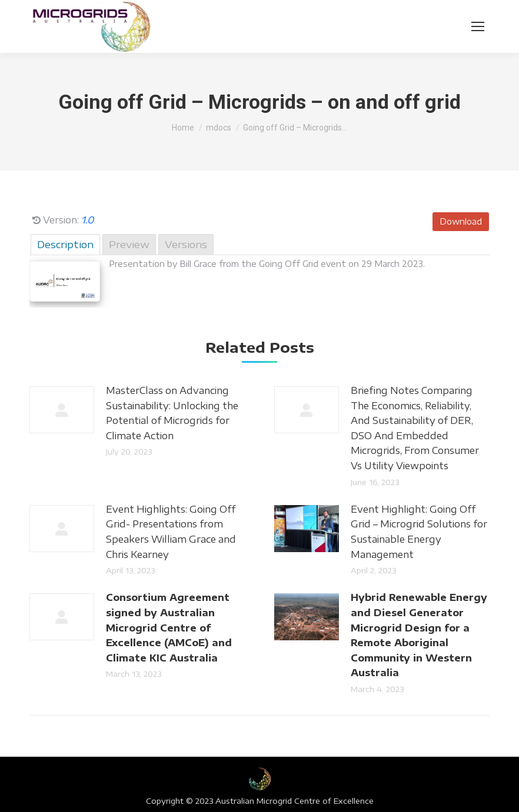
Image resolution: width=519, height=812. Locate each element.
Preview (129, 244)
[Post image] (62, 410)
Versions (186, 244)
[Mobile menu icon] (478, 26)
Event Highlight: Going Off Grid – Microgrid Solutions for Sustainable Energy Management (419, 532)
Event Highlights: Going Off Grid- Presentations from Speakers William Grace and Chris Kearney (171, 532)
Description (65, 244)
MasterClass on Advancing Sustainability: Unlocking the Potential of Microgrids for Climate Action (172, 413)
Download (461, 221)
